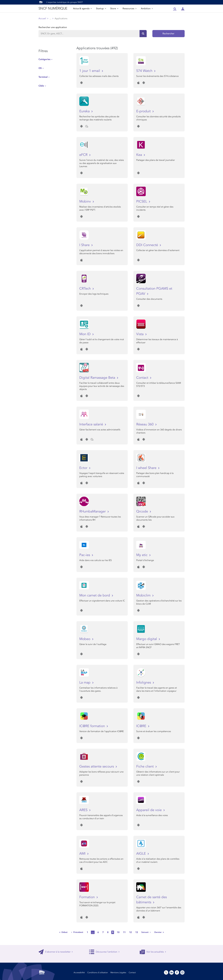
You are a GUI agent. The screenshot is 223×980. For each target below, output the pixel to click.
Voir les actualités (153, 952)
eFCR (84, 155)
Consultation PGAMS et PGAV (154, 291)
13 (137, 932)
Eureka (85, 111)
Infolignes (144, 682)
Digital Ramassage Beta (98, 378)
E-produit (144, 111)
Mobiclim (144, 595)
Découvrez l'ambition (104, 952)
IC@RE (142, 726)
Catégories (44, 59)
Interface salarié (92, 424)
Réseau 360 (145, 424)
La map (85, 682)
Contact (143, 378)
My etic (142, 555)
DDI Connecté (148, 245)
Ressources (130, 9)
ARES (84, 810)
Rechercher (168, 34)
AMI (83, 854)
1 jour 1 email (90, 71)
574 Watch (145, 71)
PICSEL (142, 201)
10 (118, 932)
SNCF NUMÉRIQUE (53, 8)
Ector (84, 468)
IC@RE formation (93, 726)
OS (40, 68)
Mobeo (85, 639)
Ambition (147, 9)
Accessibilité (79, 973)
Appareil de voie (149, 810)
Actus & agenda (82, 9)
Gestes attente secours (97, 766)
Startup (101, 9)
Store (114, 9)
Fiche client (145, 766)
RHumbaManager (93, 511)
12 (130, 932)
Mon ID (85, 334)
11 (124, 932)
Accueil (42, 19)
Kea (140, 155)
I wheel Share (147, 468)
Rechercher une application (53, 27)
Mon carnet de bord (95, 595)
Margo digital (147, 639)
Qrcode (143, 511)
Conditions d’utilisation (98, 973)
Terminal (43, 77)
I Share (85, 245)
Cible (41, 86)
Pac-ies (85, 555)
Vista (140, 334)
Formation (88, 897)
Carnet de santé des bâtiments (152, 900)
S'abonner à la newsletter (56, 952)
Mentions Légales (118, 973)
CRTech (86, 289)
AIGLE (142, 854)
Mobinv (86, 201)
